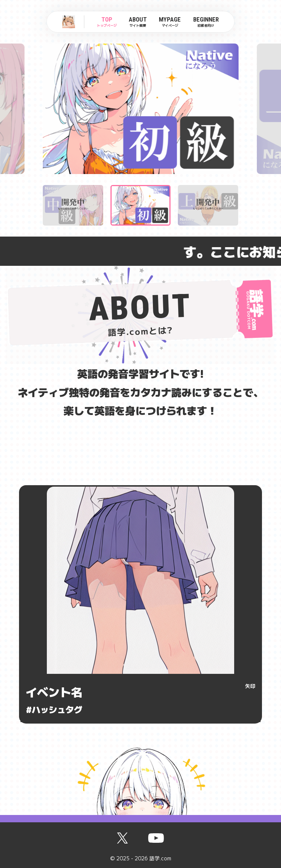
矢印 (250, 686)
